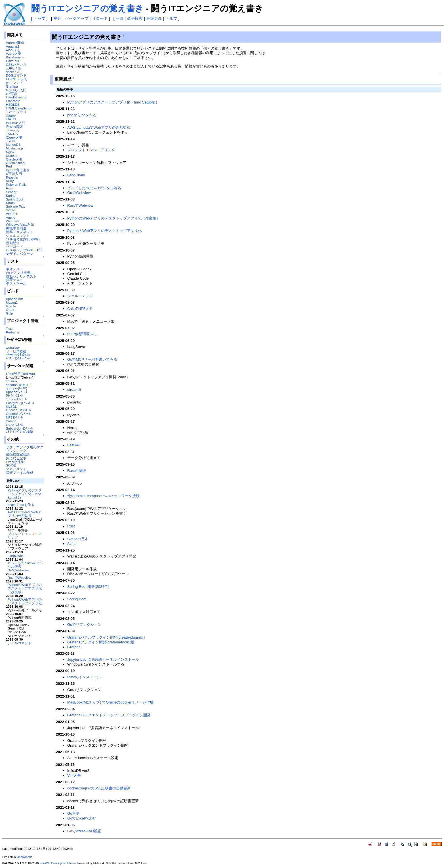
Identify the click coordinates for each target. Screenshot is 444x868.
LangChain (16, 556)
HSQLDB (13, 104)
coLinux (12, 381)
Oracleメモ (14, 159)
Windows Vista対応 (20, 224)
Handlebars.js (16, 97)
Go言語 (12, 94)
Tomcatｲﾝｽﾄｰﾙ (16, 399)
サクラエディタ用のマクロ (26, 447)
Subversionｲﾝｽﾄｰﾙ (19, 428)
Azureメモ (14, 53)
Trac (9, 329)
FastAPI (74, 445)
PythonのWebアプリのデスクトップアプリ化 (25, 601)
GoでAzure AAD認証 (84, 831)
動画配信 (13, 243)
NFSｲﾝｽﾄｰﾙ (14, 417)
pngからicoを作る (21, 505)
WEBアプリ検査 (18, 273)
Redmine (13, 332)
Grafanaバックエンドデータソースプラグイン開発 (109, 715)
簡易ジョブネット (20, 232)
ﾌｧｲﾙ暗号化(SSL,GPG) (23, 239)
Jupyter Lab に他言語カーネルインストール (103, 659)
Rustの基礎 (77, 471)
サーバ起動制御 (18, 355)
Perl (9, 166)
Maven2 (12, 302)
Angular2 (13, 46)
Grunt (10, 310)
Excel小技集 (15, 462)
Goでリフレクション (84, 625)
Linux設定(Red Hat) (20, 374)
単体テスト (14, 269)
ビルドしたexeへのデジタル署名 (26, 565)
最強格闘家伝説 (18, 454)
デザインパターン (20, 254)
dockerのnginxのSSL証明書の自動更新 (99, 788)
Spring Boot (15, 199)
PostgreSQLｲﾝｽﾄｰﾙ (20, 403)
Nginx (10, 152)
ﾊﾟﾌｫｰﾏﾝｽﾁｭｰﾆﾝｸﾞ (19, 358)
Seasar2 (12, 192)
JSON (10, 141)
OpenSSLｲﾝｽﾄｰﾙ (18, 414)
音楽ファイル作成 (20, 473)
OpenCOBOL (16, 163)
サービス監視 (16, 351)
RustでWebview (19, 577)
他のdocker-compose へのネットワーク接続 (103, 496)
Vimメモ (12, 214)
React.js (12, 177)
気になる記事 (16, 458)
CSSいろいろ (16, 65)
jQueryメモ (14, 137)
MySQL (11, 406)
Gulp (10, 313)
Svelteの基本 (78, 539)
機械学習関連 (16, 228)
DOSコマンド (16, 75)
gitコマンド (14, 83)
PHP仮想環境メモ (82, 334)
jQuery (11, 116)
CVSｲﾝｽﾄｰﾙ (14, 425)
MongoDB (13, 144)
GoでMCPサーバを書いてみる (92, 359)
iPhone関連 (14, 126)
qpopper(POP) (17, 388)
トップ (39, 18)
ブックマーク (16, 451)
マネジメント (16, 469)
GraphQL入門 (16, 90)
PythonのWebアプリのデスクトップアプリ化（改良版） (25, 588)
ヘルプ (171, 18)
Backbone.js (15, 57)
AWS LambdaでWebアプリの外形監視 (25, 514)
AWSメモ (13, 50)
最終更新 (154, 18)
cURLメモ (13, 68)
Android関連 (15, 43)
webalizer (13, 348)
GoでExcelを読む (82, 818)
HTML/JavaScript (19, 108)
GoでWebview (18, 570)
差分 (57, 18)
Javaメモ (13, 130)
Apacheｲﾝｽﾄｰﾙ (17, 392)
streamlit (74, 389)
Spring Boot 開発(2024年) (88, 587)
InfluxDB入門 (16, 123)
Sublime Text (15, 206)
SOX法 (11, 465)
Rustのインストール (84, 677)
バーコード (14, 246)
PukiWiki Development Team (58, 863)
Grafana (12, 86)
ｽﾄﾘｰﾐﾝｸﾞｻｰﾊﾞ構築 (20, 432)
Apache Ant (14, 299)
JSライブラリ (16, 112)
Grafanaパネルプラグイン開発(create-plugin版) (106, 637)
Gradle (11, 306)
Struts (10, 203)
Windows (13, 221)
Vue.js (10, 217)
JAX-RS (12, 134)
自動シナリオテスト (21, 276)
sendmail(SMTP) (18, 385)
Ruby (10, 181)
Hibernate (13, 101)
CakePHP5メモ (80, 309)
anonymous (25, 857)
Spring (11, 196)
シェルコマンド (18, 236)
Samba (11, 421)
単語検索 (135, 18)
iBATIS (11, 119)
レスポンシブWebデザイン (26, 250)
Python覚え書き (18, 170)
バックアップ (77, 18)
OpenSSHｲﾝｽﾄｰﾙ (18, 410)
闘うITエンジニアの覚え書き (87, 8)
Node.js (12, 156)
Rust (9, 188)
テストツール (16, 283)
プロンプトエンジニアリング (25, 536)
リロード (100, 18)
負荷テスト (14, 280)
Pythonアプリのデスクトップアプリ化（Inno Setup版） (25, 494)
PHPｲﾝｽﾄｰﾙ (14, 395)
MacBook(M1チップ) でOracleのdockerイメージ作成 (110, 702)
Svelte (10, 210)
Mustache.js (15, 148)
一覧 (120, 18)
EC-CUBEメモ (17, 79)
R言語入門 (14, 174)
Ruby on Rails (16, 184)
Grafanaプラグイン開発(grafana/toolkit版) (101, 642)
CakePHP (13, 61)
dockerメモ (14, 72)
